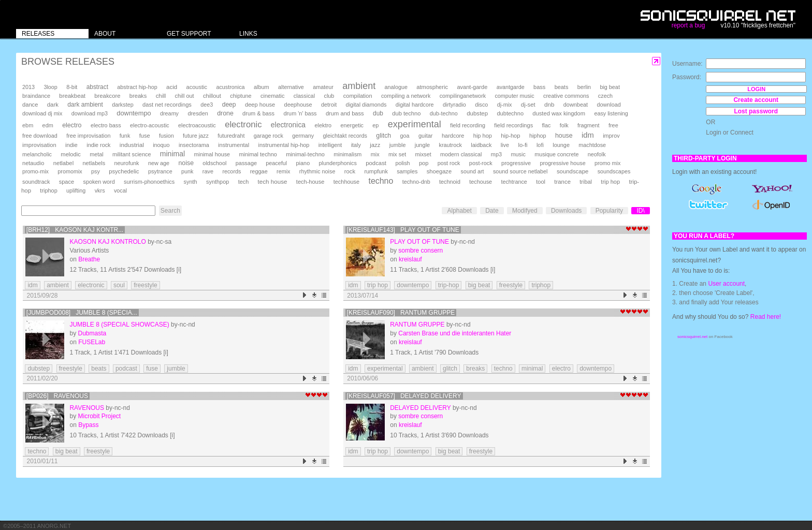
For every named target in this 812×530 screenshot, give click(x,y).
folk (564, 125)
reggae (259, 171)
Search (170, 211)
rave (208, 171)
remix (283, 171)
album (262, 87)
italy (356, 145)
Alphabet (459, 211)
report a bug (688, 25)
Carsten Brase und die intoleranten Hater (455, 333)
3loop (50, 87)
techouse (481, 182)
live (505, 145)
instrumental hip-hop (284, 145)
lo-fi (523, 145)
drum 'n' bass (300, 113)
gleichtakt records (345, 136)
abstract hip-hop (137, 87)
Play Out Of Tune (419, 242)
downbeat (576, 105)
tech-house (310, 182)
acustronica (230, 87)
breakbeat (72, 96)
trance (562, 182)
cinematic (273, 96)
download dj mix (42, 113)
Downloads (566, 211)
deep (229, 105)
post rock (449, 163)
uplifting (76, 190)
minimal (172, 154)
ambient (359, 86)
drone (225, 113)
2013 (28, 87)
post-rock (481, 163)
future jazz (196, 136)
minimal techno (258, 154)
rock (350, 171)
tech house (273, 181)
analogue (396, 87)
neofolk (597, 154)
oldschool (214, 163)
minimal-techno (305, 154)
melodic (70, 154)
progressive (516, 163)
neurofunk (127, 163)
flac (547, 125)
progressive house (562, 163)
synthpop (218, 182)
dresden (198, 113)
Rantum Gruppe (417, 325)
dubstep (477, 113)
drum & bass (258, 113)
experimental (415, 124)
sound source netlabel (520, 171)
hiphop (538, 136)
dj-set (528, 105)
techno (381, 181)
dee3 (207, 105)
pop (424, 163)
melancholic (37, 154)
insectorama (194, 145)
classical (304, 96)
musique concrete (556, 154)
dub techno (406, 113)
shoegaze (439, 171)
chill (161, 96)
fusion (166, 136)
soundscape (572, 171)
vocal (120, 190)
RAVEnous (86, 408)
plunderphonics (338, 163)
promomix (70, 171)
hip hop (483, 136)
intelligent (330, 145)
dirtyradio (454, 105)
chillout (212, 96)
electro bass (106, 125)
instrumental (234, 145)
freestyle (145, 285)
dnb (549, 104)
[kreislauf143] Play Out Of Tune (403, 230)
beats (562, 87)
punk (187, 171)
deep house (260, 105)
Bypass (88, 425)
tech (244, 182)
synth (191, 182)
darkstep (122, 105)
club (329, 96)
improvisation (39, 145)
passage (246, 163)
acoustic (197, 87)
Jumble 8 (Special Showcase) (119, 325)
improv (611, 136)
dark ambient (85, 105)
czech (605, 96)
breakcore (107, 96)
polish (402, 163)
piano (303, 163)
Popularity (609, 211)
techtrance (514, 182)
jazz (375, 145)
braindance (36, 96)
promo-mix (35, 171)
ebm (28, 125)
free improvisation (88, 136)
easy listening (611, 113)
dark (53, 105)
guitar (426, 136)
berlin (584, 87)
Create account (756, 100)
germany (303, 136)
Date (492, 211)
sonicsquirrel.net (692, 337)
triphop (48, 190)
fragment (589, 125)
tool (541, 182)
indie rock (98, 145)
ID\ (640, 211)
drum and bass (345, 113)
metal (96, 154)
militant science (132, 154)
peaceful (276, 163)
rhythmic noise (317, 171)
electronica (288, 125)
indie (71, 145)
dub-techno (444, 113)
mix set (397, 154)
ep (375, 125)
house (564, 136)
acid (172, 87)
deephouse (298, 105)
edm (48, 125)
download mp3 (90, 113)
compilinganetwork (463, 96)
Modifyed (525, 211)
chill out (185, 96)
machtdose (592, 145)
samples (407, 171)
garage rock (269, 136)
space (67, 182)
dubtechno (510, 113)
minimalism (347, 154)
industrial (132, 145)
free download (40, 136)
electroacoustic (197, 125)
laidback (481, 145)
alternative (291, 87)
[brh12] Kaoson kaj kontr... (75, 230)
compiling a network (406, 96)
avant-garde (472, 87)
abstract (97, 87)
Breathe (89, 259)
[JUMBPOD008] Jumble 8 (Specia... (82, 313)
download (608, 105)
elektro (323, 125)
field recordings (513, 125)
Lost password (756, 111)
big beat (610, 87)
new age (159, 163)
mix (375, 154)
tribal (586, 182)
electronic (243, 124)
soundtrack (36, 182)
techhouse (346, 182)
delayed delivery (420, 408)
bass (539, 87)
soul (119, 285)
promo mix (607, 163)
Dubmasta (92, 333)
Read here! (766, 317)
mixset (423, 154)
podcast (376, 163)
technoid (450, 182)
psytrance (160, 171)
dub (378, 113)
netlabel (63, 163)
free (613, 125)
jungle (422, 145)
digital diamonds (366, 105)
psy (96, 171)
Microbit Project (99, 416)
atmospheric (432, 87)
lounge (561, 145)
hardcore (453, 136)
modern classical (461, 154)
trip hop (610, 182)
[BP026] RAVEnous (57, 396)
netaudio (33, 163)
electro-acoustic (150, 125)
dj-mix (505, 105)
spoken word (99, 182)
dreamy (169, 113)
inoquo (161, 145)
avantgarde (511, 87)
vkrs (100, 190)
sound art (473, 171)
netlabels (94, 163)
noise (186, 163)
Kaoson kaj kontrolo (107, 242)
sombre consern (421, 251)
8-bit (72, 87)
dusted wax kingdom (559, 113)
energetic (352, 125)
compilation (358, 96)
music (518, 154)
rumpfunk (376, 171)
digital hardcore (415, 105)
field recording (468, 125)
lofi (540, 145)
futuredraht (231, 136)
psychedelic (124, 171)
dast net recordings (167, 105)
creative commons (566, 96)
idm (588, 135)
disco (481, 105)
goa (405, 136)
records (231, 171)
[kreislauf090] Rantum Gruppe (401, 313)
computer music (514, 96)
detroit (329, 105)
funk (125, 136)
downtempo (134, 113)
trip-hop (449, 285)
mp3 (496, 154)
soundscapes (614, 171)
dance (30, 105)
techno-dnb (416, 182)
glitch (383, 136)
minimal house (212, 154)
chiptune (241, 96)
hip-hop (510, 136)
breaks (138, 96)
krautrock (451, 145)
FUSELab (92, 342)
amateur (323, 87)
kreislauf (410, 259)
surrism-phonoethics (149, 182)
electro (72, 125)
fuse (145, 136)
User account (726, 284)
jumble (398, 145)
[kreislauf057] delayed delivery (404, 396)
